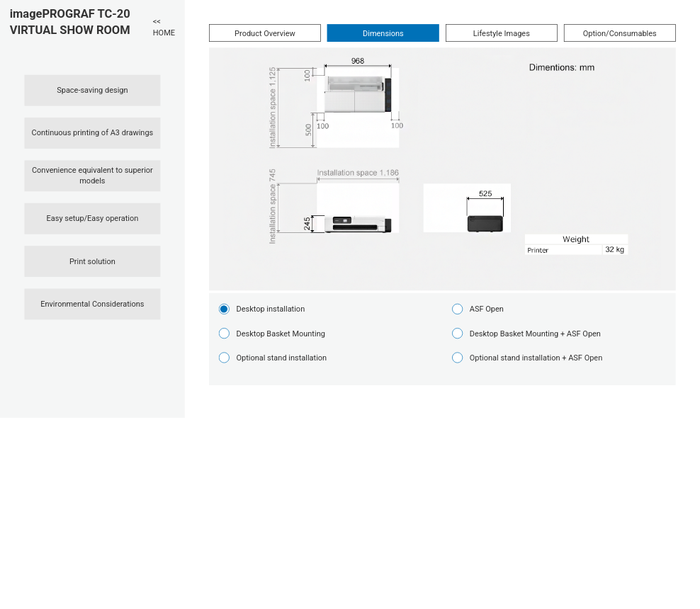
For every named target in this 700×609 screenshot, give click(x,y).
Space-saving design (92, 90)
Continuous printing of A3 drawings (93, 133)
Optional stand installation (281, 358)
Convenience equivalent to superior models (92, 176)
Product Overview (265, 33)
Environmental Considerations (92, 304)
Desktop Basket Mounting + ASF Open (535, 333)
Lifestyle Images (502, 33)
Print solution (92, 261)
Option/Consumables (620, 33)
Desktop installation (270, 309)
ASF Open (487, 309)
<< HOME (164, 27)
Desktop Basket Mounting (280, 333)
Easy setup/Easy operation (93, 218)
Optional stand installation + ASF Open (536, 358)
